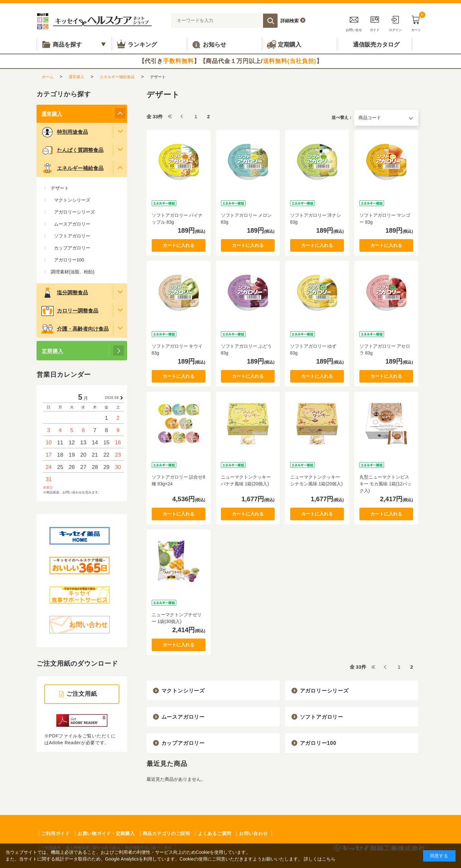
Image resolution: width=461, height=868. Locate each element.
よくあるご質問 (215, 833)
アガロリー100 (318, 743)
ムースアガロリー (183, 717)
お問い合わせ (253, 833)
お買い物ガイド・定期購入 (106, 833)
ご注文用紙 (82, 694)
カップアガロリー (183, 743)
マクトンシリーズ (183, 691)
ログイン (395, 22)
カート (416, 22)
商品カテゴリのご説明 (166, 833)
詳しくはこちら (320, 859)
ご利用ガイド (56, 833)
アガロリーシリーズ (324, 691)
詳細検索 (290, 21)
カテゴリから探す (64, 94)
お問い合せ (354, 22)
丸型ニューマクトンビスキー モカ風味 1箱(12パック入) (386, 484)
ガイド (375, 22)
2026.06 (112, 398)
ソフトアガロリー (322, 717)
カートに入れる (179, 245)
